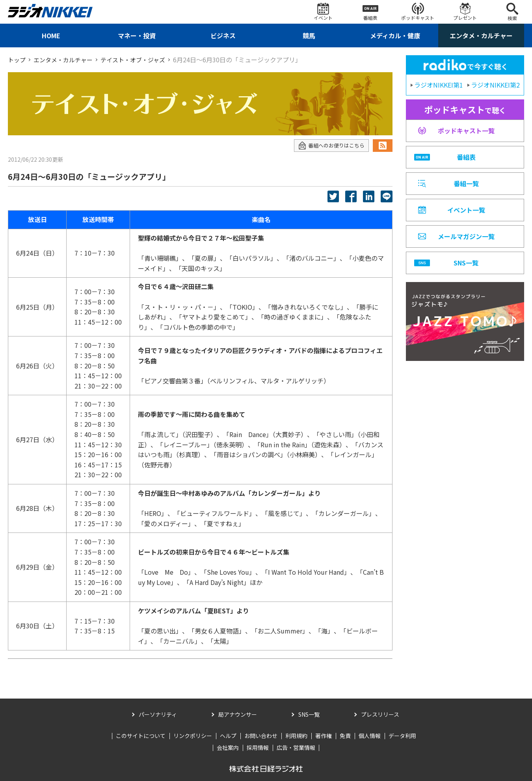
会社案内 (228, 747)
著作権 (324, 736)
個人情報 (370, 736)
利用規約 (296, 736)
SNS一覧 (309, 714)
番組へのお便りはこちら (329, 145)
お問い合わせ (261, 736)
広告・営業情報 (296, 747)
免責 (345, 736)
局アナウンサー (238, 714)
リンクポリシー (193, 736)
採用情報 (258, 747)
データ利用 (402, 736)
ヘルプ (228, 736)
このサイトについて (141, 736)
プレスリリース (380, 714)
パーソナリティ (158, 714)
